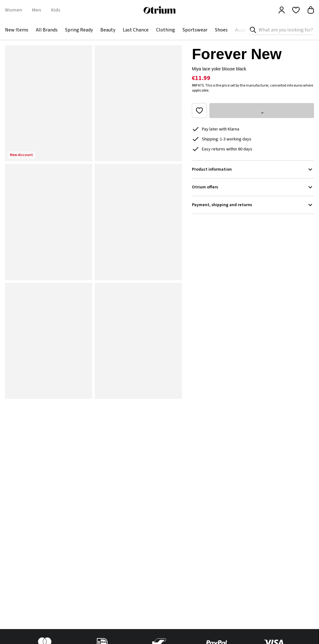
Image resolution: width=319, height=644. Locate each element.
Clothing (166, 30)
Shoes (221, 30)
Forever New (237, 54)
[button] (49, 103)
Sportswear (195, 30)
